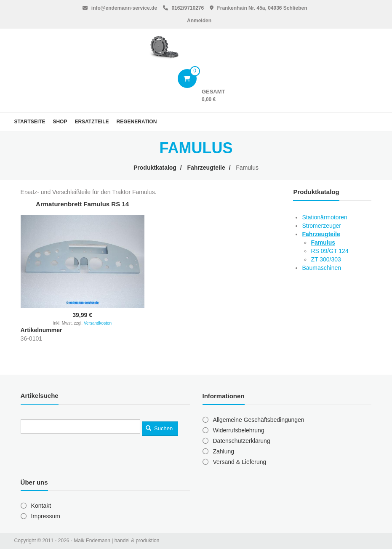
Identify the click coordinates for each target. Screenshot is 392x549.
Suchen (159, 428)
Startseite (30, 122)
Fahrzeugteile (206, 168)
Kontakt (41, 506)
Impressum (46, 516)
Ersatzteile (92, 122)
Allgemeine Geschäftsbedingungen (259, 420)
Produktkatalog (155, 168)
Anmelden (199, 21)
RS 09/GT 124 (329, 251)
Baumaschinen (321, 268)
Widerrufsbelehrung (239, 430)
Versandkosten (98, 323)
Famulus (323, 243)
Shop (60, 122)
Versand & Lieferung (240, 462)
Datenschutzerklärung (242, 441)
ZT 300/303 (326, 259)
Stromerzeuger (321, 226)
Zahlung (224, 451)
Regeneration (137, 122)
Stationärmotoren (324, 217)
